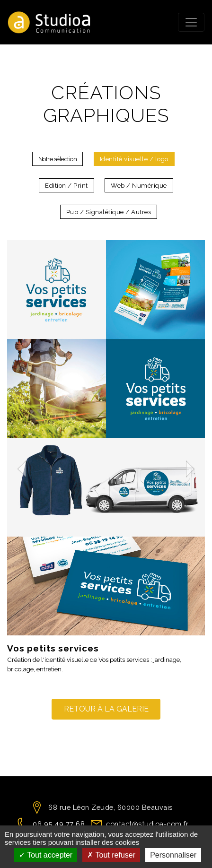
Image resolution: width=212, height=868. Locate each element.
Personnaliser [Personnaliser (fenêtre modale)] (173, 855)
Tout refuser (111, 855)
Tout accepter (46, 855)
